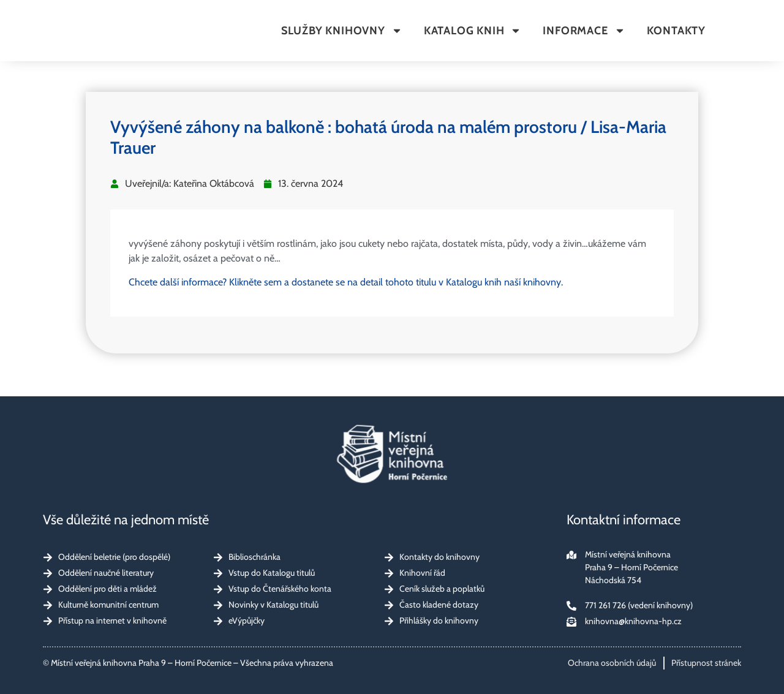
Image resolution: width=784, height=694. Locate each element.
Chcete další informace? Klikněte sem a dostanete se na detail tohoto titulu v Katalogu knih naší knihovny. (346, 282)
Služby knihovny (342, 31)
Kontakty (676, 31)
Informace (584, 31)
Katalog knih (473, 31)
